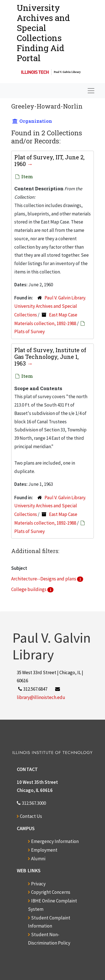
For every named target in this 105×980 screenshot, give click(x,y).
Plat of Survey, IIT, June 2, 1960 (49, 160)
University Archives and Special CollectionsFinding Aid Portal (43, 33)
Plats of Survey (30, 332)
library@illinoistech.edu (41, 697)
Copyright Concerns (51, 892)
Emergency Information (55, 841)
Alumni (38, 859)
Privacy (38, 884)
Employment (44, 850)
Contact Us (31, 816)
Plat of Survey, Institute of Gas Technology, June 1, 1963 (50, 357)
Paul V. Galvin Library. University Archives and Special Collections (50, 306)
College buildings (29, 589)
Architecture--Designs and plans (44, 579)
